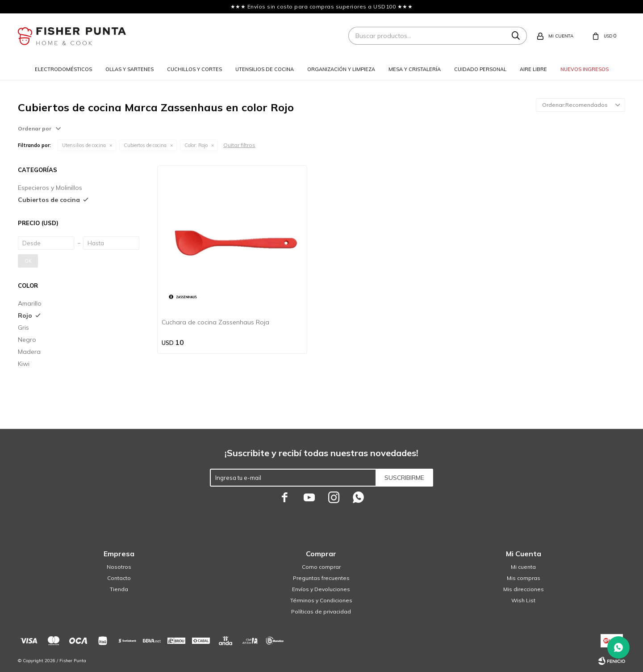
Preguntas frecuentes (321, 578)
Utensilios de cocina (265, 69)
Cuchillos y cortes (194, 69)
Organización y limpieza (341, 69)
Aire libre (533, 69)
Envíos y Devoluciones (321, 589)
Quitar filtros (239, 145)
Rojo (196, 145)
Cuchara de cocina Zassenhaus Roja (215, 322)
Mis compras (524, 578)
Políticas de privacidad (321, 611)
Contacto (119, 578)
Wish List (523, 600)
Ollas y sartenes (129, 69)
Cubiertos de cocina (145, 145)
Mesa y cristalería (415, 69)
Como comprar (321, 567)
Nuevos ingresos (585, 69)
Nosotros (119, 567)
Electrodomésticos (63, 69)
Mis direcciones (524, 589)
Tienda (119, 589)
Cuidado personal (480, 69)
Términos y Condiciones (321, 600)
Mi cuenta (523, 567)
